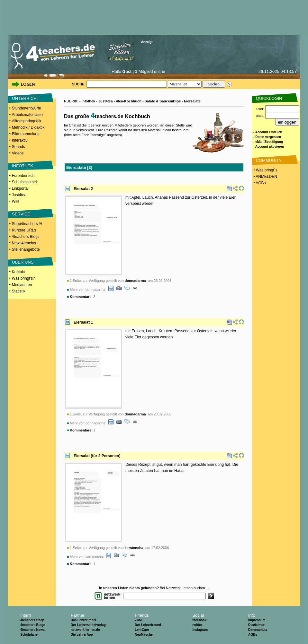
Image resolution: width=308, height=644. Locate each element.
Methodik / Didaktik (28, 127)
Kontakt (18, 272)
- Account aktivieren (269, 147)
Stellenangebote (26, 249)
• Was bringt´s (265, 170)
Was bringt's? (23, 278)
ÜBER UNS (23, 262)
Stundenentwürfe (27, 108)
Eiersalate (192, 101)
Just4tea (19, 195)
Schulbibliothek (25, 182)
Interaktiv (20, 140)
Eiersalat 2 (83, 189)
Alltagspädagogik (27, 121)
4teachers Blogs (26, 237)
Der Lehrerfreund (148, 625)
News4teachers (25, 243)
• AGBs (259, 183)
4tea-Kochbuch (128, 101)
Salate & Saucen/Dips (163, 101)
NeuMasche (144, 635)
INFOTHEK (23, 166)
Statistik (19, 291)
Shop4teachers (27, 224)
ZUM (138, 620)
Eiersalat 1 (83, 322)
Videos (18, 153)
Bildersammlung (26, 134)
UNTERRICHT (26, 98)
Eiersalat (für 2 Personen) (97, 456)
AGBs (253, 635)
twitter (197, 625)
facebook (199, 620)
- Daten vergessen (267, 137)
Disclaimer (256, 625)
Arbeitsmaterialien (27, 115)
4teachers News (32, 630)
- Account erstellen (268, 132)
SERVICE (21, 214)
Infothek (88, 101)
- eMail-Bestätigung (268, 142)
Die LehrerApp (82, 635)
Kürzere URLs (24, 230)
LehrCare (142, 630)
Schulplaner (29, 635)
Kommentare (81, 297)
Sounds (18, 147)
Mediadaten (22, 285)
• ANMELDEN (265, 177)
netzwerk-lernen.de (85, 630)
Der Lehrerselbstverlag (88, 625)
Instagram (200, 630)
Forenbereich (23, 176)
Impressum (257, 620)
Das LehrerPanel (83, 620)
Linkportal (20, 188)
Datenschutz (258, 630)
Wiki (16, 201)
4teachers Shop (32, 620)
